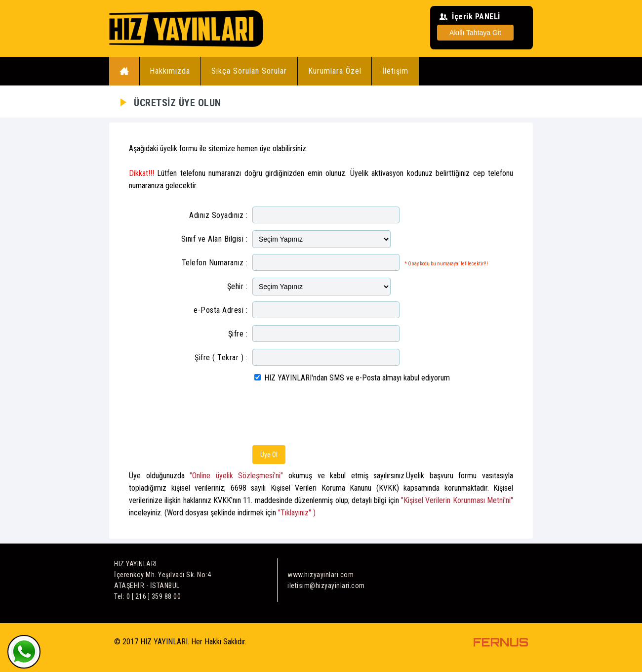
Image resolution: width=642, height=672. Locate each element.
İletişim (395, 71)
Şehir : (238, 286)
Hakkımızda (170, 71)
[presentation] (327, 416)
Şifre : (238, 334)
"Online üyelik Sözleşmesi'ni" (236, 476)
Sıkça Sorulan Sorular (249, 71)
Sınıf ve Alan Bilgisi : (215, 239)
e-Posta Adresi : (221, 310)
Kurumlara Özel (335, 71)
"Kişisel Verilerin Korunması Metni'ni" (457, 500)
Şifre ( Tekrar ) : (221, 357)
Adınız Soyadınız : (218, 215)
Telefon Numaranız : (215, 263)
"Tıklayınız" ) (297, 513)
